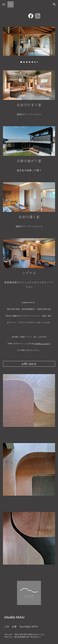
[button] (4, 4)
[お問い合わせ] (29, 364)
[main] (29, 105)
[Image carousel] (29, 45)
